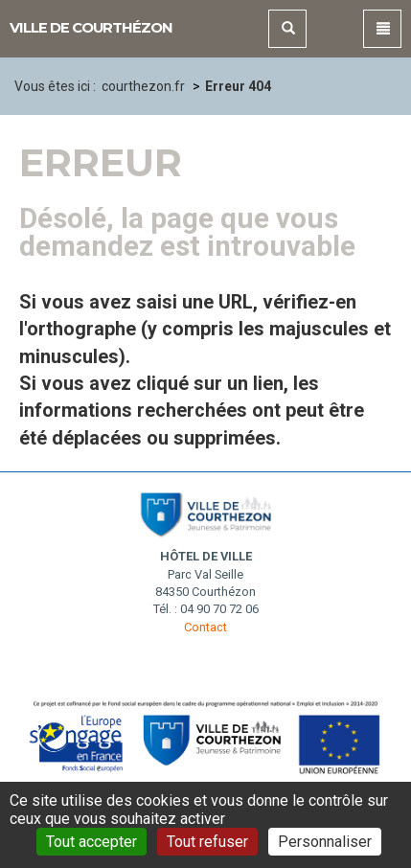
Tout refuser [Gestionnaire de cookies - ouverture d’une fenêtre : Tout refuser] (207, 842)
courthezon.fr (143, 86)
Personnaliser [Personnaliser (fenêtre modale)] (325, 842)
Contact (205, 627)
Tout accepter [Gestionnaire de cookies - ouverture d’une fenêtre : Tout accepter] (91, 842)
